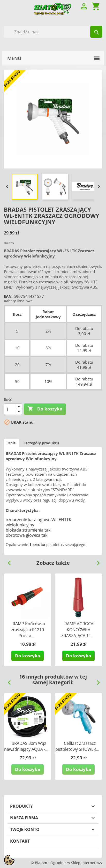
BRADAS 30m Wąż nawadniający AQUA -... (26, 746)
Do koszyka (45, 409)
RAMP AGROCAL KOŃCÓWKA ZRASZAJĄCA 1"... (78, 630)
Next (96, 561)
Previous (7, 561)
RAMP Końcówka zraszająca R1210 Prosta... (28, 630)
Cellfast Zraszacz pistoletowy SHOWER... (77, 746)
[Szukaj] (53, 32)
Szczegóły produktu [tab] (41, 443)
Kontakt (20, 841)
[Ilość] (10, 409)
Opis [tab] (12, 443)
